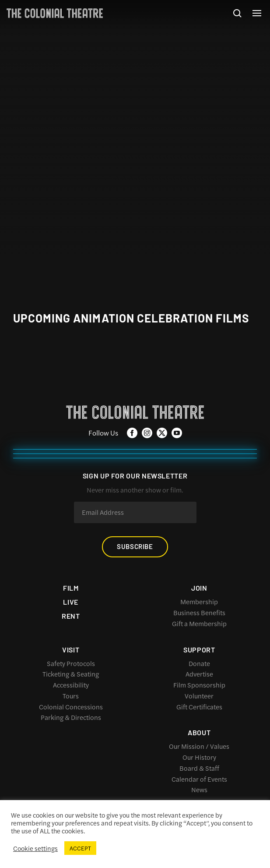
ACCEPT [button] (80, 848)
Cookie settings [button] (35, 848)
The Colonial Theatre (55, 13)
